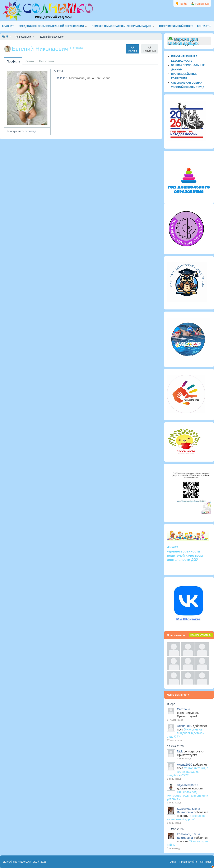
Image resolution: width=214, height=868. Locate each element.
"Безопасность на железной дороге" (188, 818)
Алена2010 (185, 726)
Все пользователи (201, 635)
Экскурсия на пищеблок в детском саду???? (186, 733)
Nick (180, 751)
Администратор (188, 785)
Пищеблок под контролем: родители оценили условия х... (188, 795)
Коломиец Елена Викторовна (189, 810)
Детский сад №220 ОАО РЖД (20, 862)
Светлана (183, 709)
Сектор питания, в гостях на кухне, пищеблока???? (188, 772)
